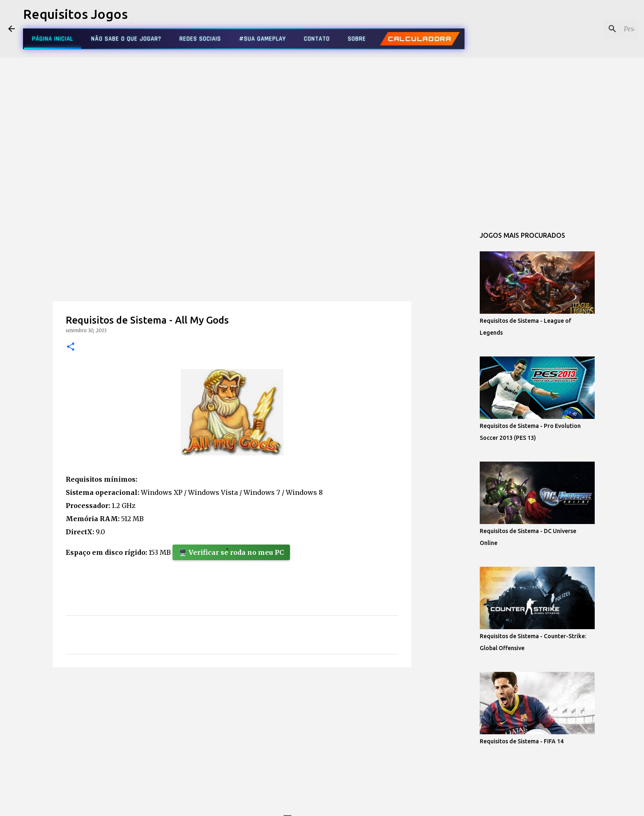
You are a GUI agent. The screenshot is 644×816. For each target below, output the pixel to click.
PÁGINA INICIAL (53, 39)
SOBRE (357, 39)
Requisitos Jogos (75, 14)
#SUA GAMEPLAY (262, 39)
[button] (71, 347)
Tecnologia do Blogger (322, 805)
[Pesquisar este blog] (594, 29)
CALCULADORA (420, 39)
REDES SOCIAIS (200, 39)
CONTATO (317, 39)
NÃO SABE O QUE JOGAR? (126, 39)
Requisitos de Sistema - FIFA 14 (522, 741)
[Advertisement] (232, 277)
